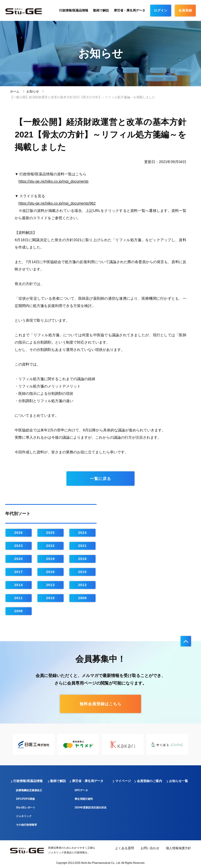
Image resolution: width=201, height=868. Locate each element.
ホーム (15, 91)
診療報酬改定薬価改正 (29, 790)
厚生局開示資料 (84, 799)
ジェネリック (24, 816)
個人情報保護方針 (178, 848)
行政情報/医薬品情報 (74, 10)
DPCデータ (81, 790)
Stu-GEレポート (26, 808)
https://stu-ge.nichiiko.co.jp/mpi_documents (53, 181)
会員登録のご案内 (149, 781)
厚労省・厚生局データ (130, 10)
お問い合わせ (150, 848)
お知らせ (33, 91)
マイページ (123, 781)
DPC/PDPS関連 (25, 799)
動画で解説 (101, 10)
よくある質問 (125, 848)
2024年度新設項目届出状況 (91, 808)
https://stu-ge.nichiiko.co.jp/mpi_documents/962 (57, 203)
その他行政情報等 (26, 825)
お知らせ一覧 (178, 781)
